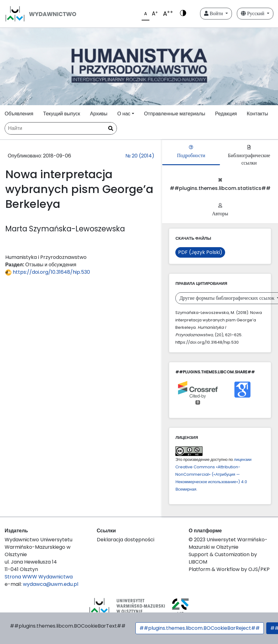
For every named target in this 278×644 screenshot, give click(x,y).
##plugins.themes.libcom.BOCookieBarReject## (200, 628)
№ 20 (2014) (140, 156)
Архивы (99, 114)
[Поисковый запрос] (61, 128)
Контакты (257, 114)
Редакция (226, 114)
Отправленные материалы (175, 114)
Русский (253, 13)
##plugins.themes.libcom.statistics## (220, 185)
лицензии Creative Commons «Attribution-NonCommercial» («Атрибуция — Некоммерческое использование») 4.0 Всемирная (213, 474)
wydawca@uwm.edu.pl (51, 584)
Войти (214, 13)
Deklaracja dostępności (126, 540)
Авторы (220, 210)
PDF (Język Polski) (200, 252)
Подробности (191, 152)
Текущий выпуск (62, 114)
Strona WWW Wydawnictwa (39, 577)
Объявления (19, 114)
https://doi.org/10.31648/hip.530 (48, 272)
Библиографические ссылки (249, 156)
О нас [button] (124, 114)
